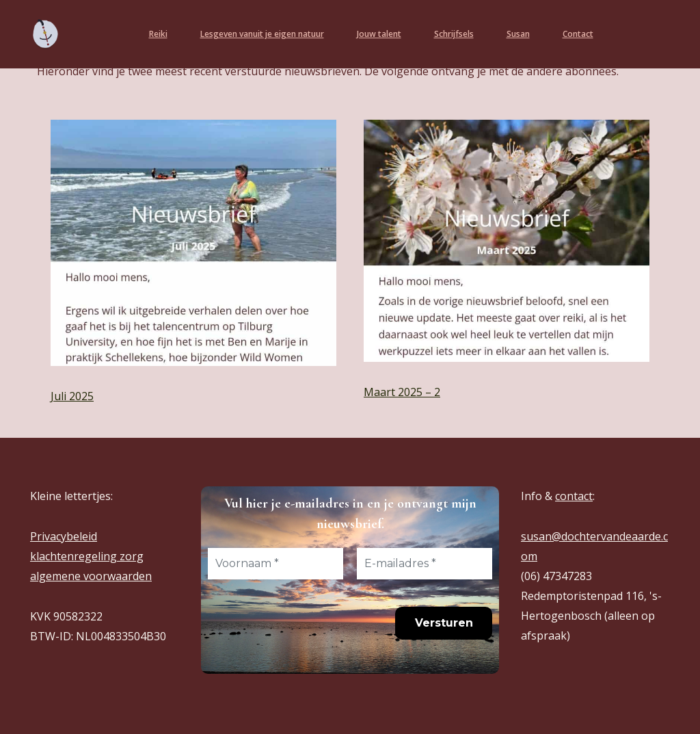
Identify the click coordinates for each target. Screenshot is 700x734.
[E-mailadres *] (425, 564)
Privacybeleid (64, 536)
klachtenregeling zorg (87, 556)
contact (574, 496)
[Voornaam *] (275, 564)
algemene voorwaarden (91, 576)
